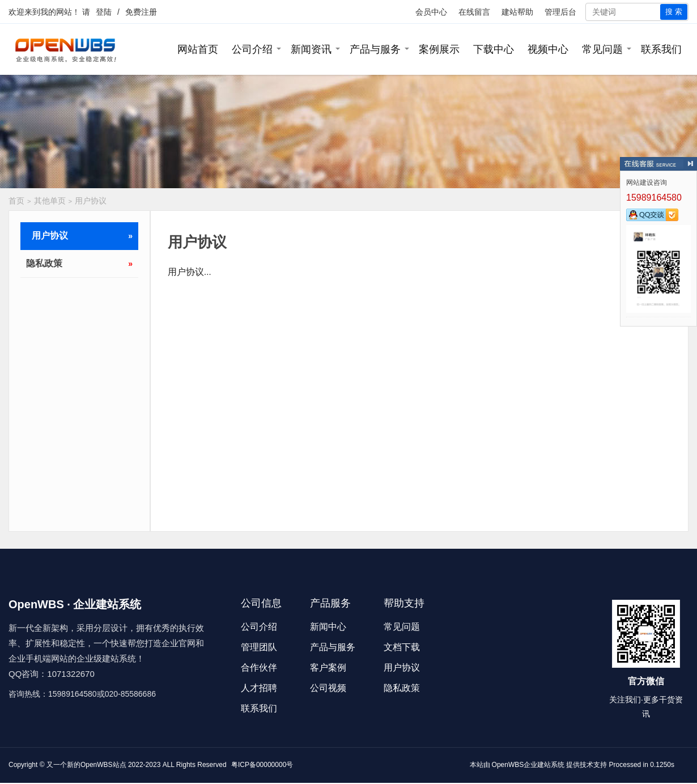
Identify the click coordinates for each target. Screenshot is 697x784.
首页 (16, 201)
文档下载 (402, 647)
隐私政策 (79, 264)
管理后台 (560, 12)
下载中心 (494, 49)
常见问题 (602, 49)
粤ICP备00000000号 (262, 765)
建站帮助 (517, 12)
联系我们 (661, 49)
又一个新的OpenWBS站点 (86, 765)
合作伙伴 (259, 668)
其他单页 (50, 201)
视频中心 (548, 49)
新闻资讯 (311, 49)
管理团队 (259, 647)
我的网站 (56, 12)
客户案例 (328, 668)
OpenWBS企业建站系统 (528, 765)
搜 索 (674, 12)
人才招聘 (259, 688)
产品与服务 (375, 49)
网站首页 (198, 49)
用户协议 (91, 201)
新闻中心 (328, 627)
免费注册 (141, 12)
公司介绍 (252, 49)
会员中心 (431, 12)
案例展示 (439, 49)
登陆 (104, 12)
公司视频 (328, 688)
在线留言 (474, 12)
